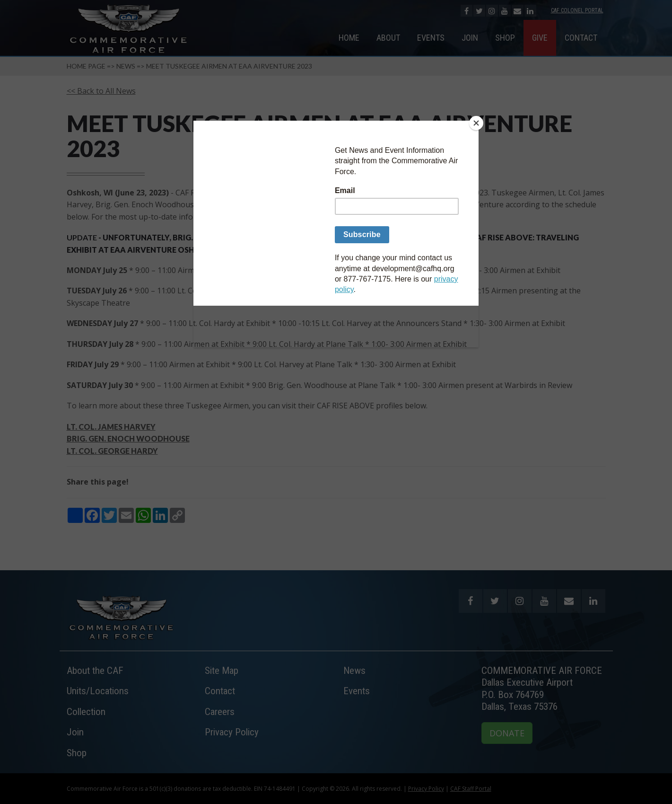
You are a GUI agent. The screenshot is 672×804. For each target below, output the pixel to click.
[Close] (476, 123)
